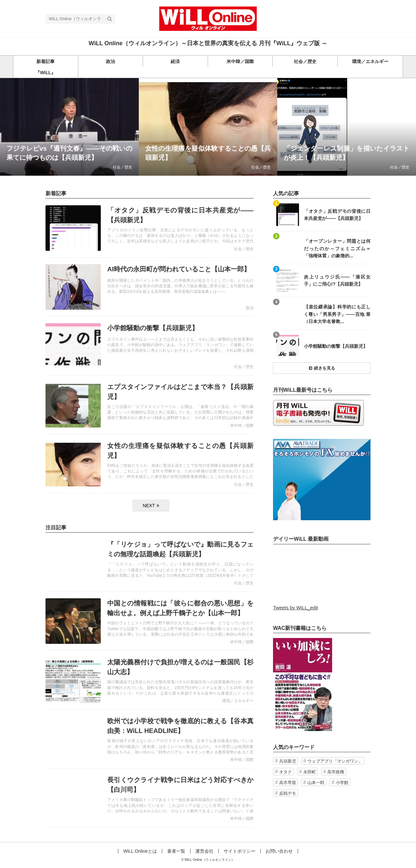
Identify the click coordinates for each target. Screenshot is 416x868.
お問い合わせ (279, 851)
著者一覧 (176, 851)
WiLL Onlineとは (140, 851)
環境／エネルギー (238, 701)
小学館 (342, 783)
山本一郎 (316, 783)
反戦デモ (288, 793)
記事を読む (69, 127)
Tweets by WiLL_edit (295, 608)
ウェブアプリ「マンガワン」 (335, 761)
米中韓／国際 (242, 426)
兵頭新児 (288, 761)
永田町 (310, 772)
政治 (250, 308)
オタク (286, 772)
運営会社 (204, 851)
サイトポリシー (240, 851)
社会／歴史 (123, 167)
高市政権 (336, 772)
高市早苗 (288, 783)
